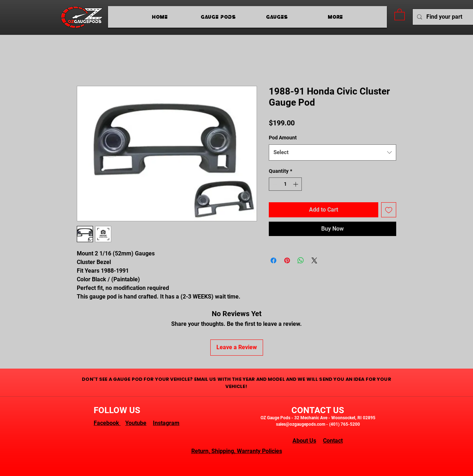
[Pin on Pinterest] (287, 260)
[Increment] (296, 184)
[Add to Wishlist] (389, 210)
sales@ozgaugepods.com (301, 424)
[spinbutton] (285, 184)
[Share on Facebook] (273, 260)
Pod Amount (283, 138)
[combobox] (332, 152)
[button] (400, 14)
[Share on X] (314, 260)
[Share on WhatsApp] (301, 260)
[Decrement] (274, 184)
